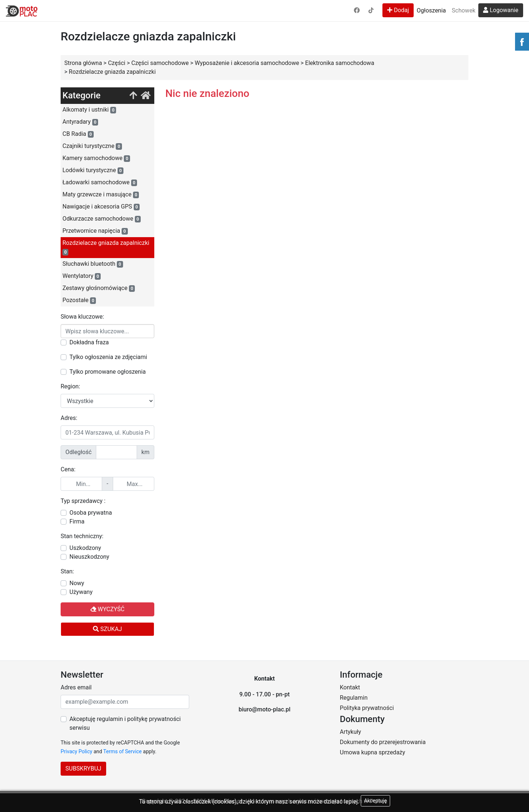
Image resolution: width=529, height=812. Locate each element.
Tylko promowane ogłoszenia (108, 372)
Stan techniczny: (82, 536)
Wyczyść (107, 609)
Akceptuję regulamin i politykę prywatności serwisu (125, 723)
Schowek (464, 10)
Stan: (67, 571)
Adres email (76, 687)
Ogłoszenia (431, 10)
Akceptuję (375, 801)
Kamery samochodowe (96, 158)
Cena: (68, 469)
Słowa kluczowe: (82, 317)
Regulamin (354, 698)
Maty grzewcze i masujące (101, 195)
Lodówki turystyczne (93, 170)
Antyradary (80, 122)
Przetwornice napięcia (95, 231)
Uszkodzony (85, 548)
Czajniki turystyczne (92, 146)
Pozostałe (79, 300)
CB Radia (78, 134)
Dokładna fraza (89, 342)
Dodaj (398, 10)
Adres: (69, 418)
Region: (70, 386)
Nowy (77, 583)
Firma (77, 521)
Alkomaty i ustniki (89, 110)
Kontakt (350, 687)
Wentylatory (82, 276)
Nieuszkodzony (89, 557)
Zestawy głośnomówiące (99, 288)
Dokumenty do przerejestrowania (383, 742)
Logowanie (501, 10)
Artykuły (350, 732)
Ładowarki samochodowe (100, 182)
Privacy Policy (76, 751)
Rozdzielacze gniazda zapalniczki (106, 247)
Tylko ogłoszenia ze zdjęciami (108, 357)
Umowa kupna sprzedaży (373, 752)
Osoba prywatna (91, 513)
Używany (81, 592)
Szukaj (107, 629)
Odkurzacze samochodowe (102, 219)
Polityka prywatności (367, 708)
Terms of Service (123, 751)
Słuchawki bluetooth (93, 264)
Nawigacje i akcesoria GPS (101, 207)
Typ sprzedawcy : (83, 501)
